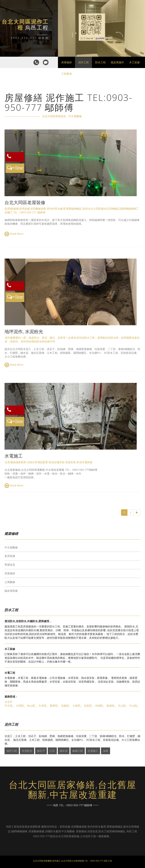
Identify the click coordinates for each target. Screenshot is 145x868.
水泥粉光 (27, 751)
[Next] (137, 513)
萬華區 (54, 706)
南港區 (110, 706)
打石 (52, 751)
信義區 (65, 706)
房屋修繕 (66, 62)
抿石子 (41, 751)
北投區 (88, 706)
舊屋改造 (10, 565)
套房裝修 (10, 556)
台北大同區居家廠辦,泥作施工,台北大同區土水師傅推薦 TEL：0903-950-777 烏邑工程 (72, 861)
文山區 (122, 706)
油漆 (106, 751)
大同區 (20, 706)
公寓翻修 (10, 582)
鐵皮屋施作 (117, 62)
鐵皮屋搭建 (11, 591)
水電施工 (93, 751)
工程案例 (66, 74)
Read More (14, 234)
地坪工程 (12, 751)
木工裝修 (134, 62)
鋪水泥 (64, 751)
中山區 (133, 706)
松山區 (31, 706)
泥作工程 (83, 62)
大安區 (42, 706)
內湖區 (99, 706)
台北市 (8, 702)
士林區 (76, 706)
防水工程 (100, 62)
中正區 (8, 706)
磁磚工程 (78, 751)
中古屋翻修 (11, 547)
